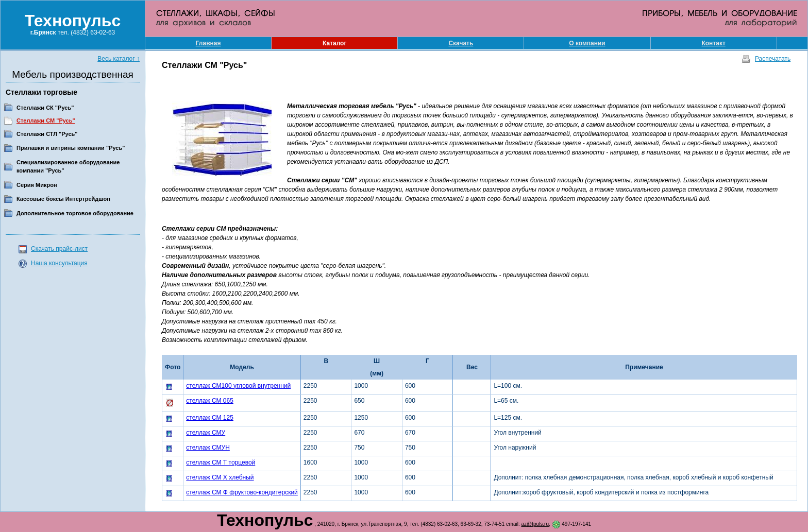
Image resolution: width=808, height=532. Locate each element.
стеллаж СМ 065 (210, 401)
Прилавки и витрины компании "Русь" (71, 148)
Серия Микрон (37, 185)
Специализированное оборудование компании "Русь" (68, 167)
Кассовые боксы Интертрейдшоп (63, 199)
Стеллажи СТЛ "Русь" (47, 134)
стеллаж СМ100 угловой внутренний (238, 386)
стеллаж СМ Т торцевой (221, 462)
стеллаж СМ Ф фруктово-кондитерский (242, 492)
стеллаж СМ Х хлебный (220, 477)
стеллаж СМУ (206, 433)
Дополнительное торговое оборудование (75, 213)
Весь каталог (119, 59)
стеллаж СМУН (208, 448)
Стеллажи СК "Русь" (45, 108)
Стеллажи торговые (41, 92)
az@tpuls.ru (535, 524)
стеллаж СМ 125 (210, 418)
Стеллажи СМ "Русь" (46, 121)
